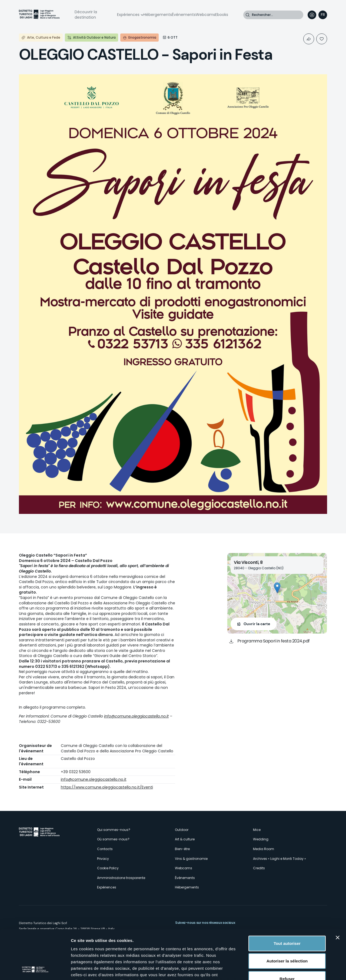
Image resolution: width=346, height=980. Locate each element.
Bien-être (182, 849)
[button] (277, 588)
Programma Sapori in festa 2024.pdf (274, 641)
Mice (257, 830)
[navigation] (323, 15)
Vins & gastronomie (191, 859)
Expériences (128, 15)
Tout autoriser (287, 898)
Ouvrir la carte (257, 624)
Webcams (205, 15)
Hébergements (158, 15)
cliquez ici (110, 948)
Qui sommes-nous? (114, 830)
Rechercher (248, 15)
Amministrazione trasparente (121, 878)
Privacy (103, 859)
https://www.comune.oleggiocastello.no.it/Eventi (107, 787)
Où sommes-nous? (113, 839)
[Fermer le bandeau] (338, 892)
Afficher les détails (298, 969)
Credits (259, 868)
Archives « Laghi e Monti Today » (280, 859)
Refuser (287, 933)
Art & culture (185, 839)
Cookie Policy (108, 868)
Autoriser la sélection (287, 915)
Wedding (261, 839)
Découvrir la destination (86, 15)
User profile (312, 15)
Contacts (105, 849)
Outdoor (182, 830)
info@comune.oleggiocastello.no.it (136, 716)
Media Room (264, 849)
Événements (184, 15)
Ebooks (222, 15)
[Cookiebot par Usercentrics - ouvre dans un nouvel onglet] (35, 969)
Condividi (309, 39)
